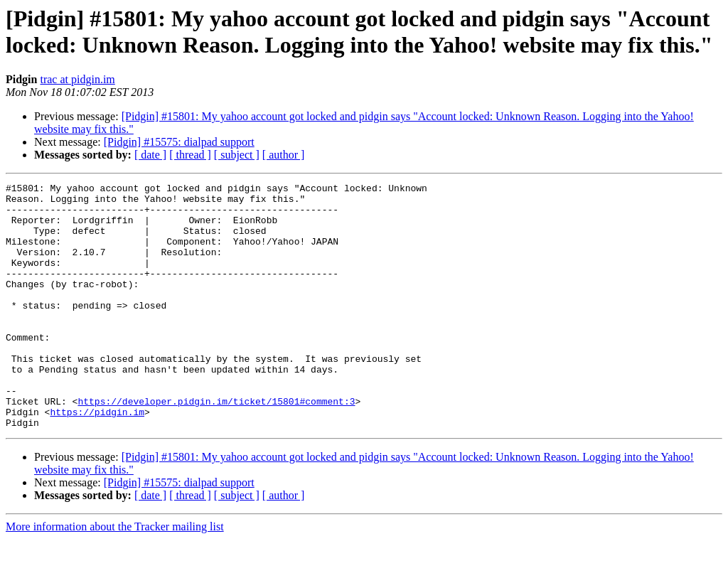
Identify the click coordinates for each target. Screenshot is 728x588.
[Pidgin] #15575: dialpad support (179, 142)
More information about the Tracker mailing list (115, 576)
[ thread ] (190, 155)
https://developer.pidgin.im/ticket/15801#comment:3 (216, 446)
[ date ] (150, 155)
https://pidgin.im (97, 459)
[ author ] (284, 155)
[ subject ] (237, 155)
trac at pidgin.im (77, 79)
